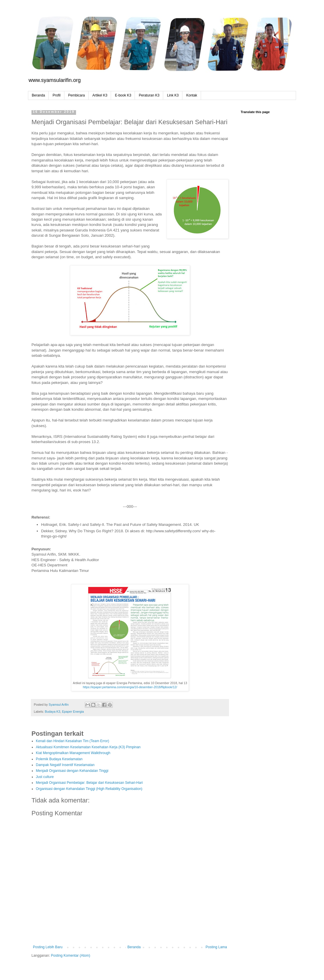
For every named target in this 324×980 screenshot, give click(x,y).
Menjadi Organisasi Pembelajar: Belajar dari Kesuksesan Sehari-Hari (89, 783)
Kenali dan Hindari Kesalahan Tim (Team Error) (72, 741)
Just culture (45, 777)
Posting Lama (216, 947)
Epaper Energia (73, 712)
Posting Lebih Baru (48, 947)
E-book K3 (123, 95)
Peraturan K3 (149, 95)
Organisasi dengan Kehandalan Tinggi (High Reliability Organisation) (89, 789)
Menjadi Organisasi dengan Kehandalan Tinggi (72, 771)
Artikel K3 (100, 95)
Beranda (38, 95)
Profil (56, 95)
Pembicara (76, 95)
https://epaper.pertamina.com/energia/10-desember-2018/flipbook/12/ (130, 687)
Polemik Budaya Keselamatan (59, 759)
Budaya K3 (53, 712)
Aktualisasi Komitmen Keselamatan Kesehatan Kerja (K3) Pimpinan (88, 747)
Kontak (192, 95)
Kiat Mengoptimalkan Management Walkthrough (73, 753)
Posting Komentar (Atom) (71, 956)
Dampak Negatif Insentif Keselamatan (65, 765)
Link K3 (173, 95)
